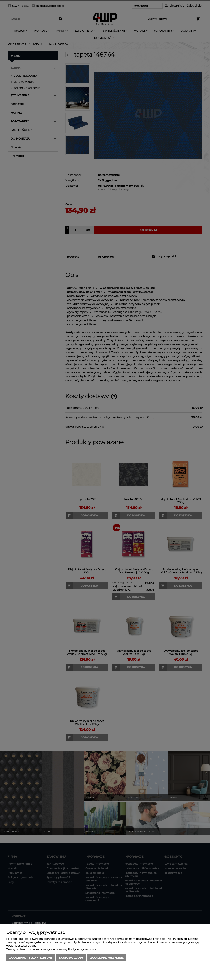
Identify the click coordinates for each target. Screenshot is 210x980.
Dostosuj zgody (71, 958)
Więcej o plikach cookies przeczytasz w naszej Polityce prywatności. (51, 950)
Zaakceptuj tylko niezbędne (31, 958)
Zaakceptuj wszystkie (107, 958)
